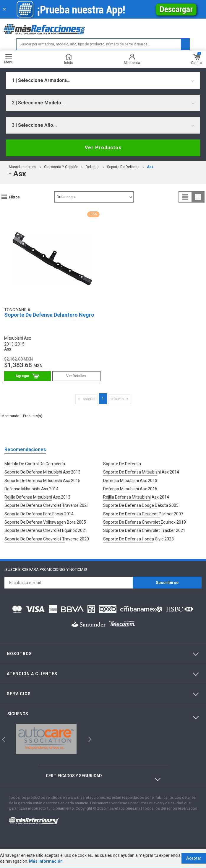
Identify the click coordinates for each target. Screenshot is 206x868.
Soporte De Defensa (123, 167)
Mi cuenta (132, 59)
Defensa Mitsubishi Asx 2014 (31, 489)
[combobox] (103, 80)
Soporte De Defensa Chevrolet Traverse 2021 (47, 505)
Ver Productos (103, 148)
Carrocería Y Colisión (61, 167)
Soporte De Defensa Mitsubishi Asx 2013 (42, 472)
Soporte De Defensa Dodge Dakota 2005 (141, 505)
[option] (46, 738)
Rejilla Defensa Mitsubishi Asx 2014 (136, 497)
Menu (9, 59)
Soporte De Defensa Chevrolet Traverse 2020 (47, 538)
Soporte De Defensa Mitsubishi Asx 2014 (141, 472)
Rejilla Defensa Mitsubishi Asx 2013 (37, 497)
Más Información (46, 862)
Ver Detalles (76, 376)
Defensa (93, 167)
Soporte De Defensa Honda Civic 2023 (138, 538)
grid (198, 197)
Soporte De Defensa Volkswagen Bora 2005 (45, 522)
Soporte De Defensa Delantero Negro (49, 315)
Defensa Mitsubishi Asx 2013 (130, 480)
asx (150, 167)
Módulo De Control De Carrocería (35, 464)
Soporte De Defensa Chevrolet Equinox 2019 (145, 522)
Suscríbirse (167, 582)
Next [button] (89, 738)
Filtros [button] (14, 197)
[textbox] (103, 44)
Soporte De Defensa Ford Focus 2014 (39, 513)
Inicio (69, 59)
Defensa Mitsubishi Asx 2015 (130, 489)
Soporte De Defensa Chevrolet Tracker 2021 (144, 530)
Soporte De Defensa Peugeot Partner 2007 (143, 513)
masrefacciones (22, 167)
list (185, 197)
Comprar (27, 376)
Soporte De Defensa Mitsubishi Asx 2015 (42, 480)
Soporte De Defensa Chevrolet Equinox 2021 (46, 530)
